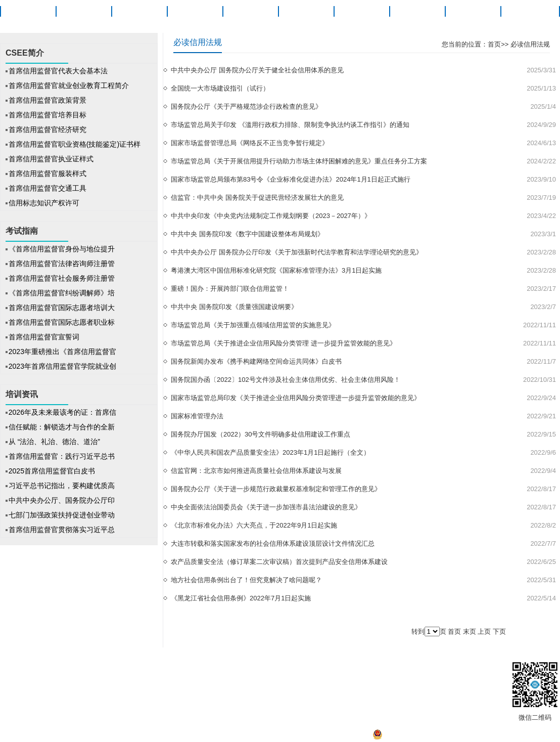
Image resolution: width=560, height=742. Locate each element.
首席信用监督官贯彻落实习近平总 (62, 530)
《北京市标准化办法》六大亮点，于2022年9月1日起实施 (254, 525)
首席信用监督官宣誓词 (44, 337)
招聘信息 (228, 669)
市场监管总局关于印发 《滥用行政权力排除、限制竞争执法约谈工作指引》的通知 (290, 125)
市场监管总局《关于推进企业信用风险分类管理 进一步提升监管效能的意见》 (284, 343)
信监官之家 (191, 669)
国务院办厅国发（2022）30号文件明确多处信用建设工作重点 (261, 434)
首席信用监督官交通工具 (48, 188)
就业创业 (417, 11)
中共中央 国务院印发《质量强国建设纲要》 (234, 307)
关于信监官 (528, 11)
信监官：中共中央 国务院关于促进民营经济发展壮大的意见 (257, 198)
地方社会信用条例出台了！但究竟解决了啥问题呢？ (246, 580)
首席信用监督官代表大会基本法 (58, 71)
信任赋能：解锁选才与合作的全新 (62, 427)
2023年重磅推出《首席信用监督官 (62, 352)
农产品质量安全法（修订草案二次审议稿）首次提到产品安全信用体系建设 (279, 562)
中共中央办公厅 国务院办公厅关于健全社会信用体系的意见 (257, 70)
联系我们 (372, 669)
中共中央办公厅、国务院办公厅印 (62, 500)
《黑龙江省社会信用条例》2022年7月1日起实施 (241, 598)
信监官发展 (300, 669)
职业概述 (139, 11)
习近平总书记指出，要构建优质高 (62, 486)
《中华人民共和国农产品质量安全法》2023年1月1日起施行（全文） (270, 452)
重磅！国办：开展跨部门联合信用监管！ (230, 289)
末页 (470, 631)
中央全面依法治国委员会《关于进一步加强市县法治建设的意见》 (266, 507)
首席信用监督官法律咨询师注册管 (62, 264)
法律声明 (152, 669)
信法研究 (361, 11)
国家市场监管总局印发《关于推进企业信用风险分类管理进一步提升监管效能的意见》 (296, 398)
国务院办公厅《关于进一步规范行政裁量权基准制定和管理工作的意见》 (276, 489)
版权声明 (117, 669)
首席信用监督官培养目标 (48, 115)
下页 (499, 631)
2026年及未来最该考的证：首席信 (62, 412)
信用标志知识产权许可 (44, 203)
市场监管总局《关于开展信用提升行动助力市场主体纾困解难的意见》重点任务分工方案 (299, 161)
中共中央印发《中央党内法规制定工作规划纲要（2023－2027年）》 (271, 216)
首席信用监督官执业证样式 (51, 159)
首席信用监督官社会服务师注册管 (62, 278)
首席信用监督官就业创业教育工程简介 (69, 85)
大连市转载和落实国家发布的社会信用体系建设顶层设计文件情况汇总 (273, 543)
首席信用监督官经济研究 (48, 129)
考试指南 (250, 11)
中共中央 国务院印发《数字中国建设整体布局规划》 (247, 234)
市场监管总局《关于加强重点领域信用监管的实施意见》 (253, 325)
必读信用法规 (529, 44)
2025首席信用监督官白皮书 (52, 471)
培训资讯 (306, 11)
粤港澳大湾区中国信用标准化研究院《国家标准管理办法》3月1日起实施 (276, 270)
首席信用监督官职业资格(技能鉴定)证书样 (75, 144)
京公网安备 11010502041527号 (424, 737)
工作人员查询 (413, 669)
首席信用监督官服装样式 (48, 173)
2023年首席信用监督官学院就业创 (62, 366)
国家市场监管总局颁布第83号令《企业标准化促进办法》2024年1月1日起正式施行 (291, 179)
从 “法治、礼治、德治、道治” (55, 442)
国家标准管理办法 (197, 416)
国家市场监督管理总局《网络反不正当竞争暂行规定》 (250, 143)
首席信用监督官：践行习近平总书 (62, 456)
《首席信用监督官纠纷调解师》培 (62, 293)
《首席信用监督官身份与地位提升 (62, 249)
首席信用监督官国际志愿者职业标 (62, 322)
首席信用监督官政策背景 (48, 100)
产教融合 (473, 11)
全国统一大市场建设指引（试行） (220, 88)
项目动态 (195, 11)
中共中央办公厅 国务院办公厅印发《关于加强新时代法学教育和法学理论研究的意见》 (297, 252)
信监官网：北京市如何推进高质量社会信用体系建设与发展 (256, 471)
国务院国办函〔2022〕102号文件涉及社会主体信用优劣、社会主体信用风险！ (286, 380)
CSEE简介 (83, 11)
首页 (28, 11)
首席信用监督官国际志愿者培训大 (62, 308)
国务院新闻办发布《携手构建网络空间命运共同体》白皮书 (256, 361)
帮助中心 (261, 669)
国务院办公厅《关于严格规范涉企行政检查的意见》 (246, 106)
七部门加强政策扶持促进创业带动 (62, 515)
